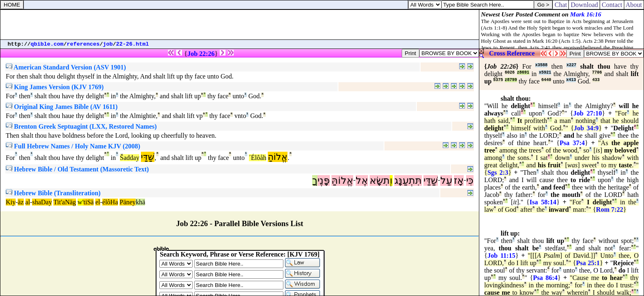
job (108, 44)
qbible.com (47, 44)
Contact (612, 5)
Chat (561, 5)
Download (584, 5)
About (634, 5)
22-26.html (133, 44)
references (83, 44)
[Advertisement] (240, 25)
